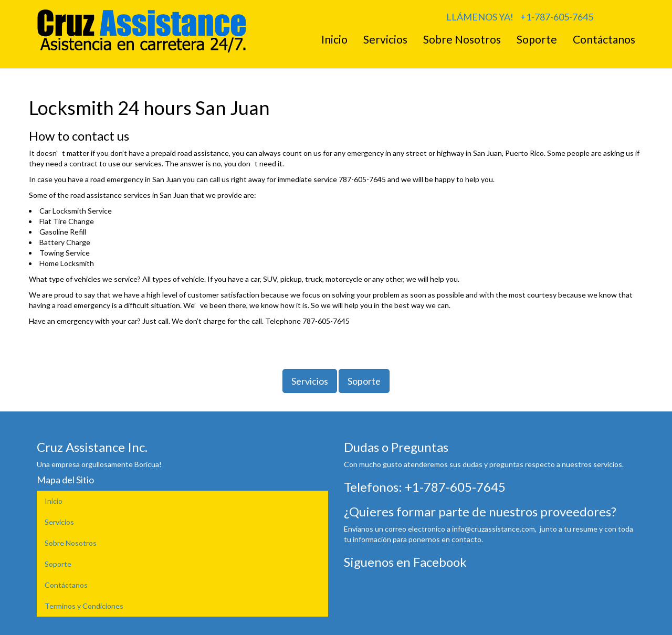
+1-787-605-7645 (557, 17)
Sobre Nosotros (462, 39)
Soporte (537, 39)
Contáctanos (604, 39)
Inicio (334, 39)
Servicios (385, 39)
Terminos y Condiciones (84, 606)
